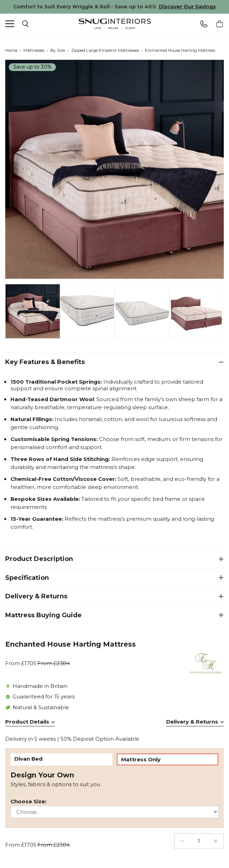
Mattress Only (141, 759)
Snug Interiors (114, 24)
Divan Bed (28, 759)
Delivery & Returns (36, 596)
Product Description (39, 559)
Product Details (27, 722)
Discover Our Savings (187, 7)
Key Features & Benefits (45, 362)
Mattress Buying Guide (43, 615)
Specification (27, 578)
